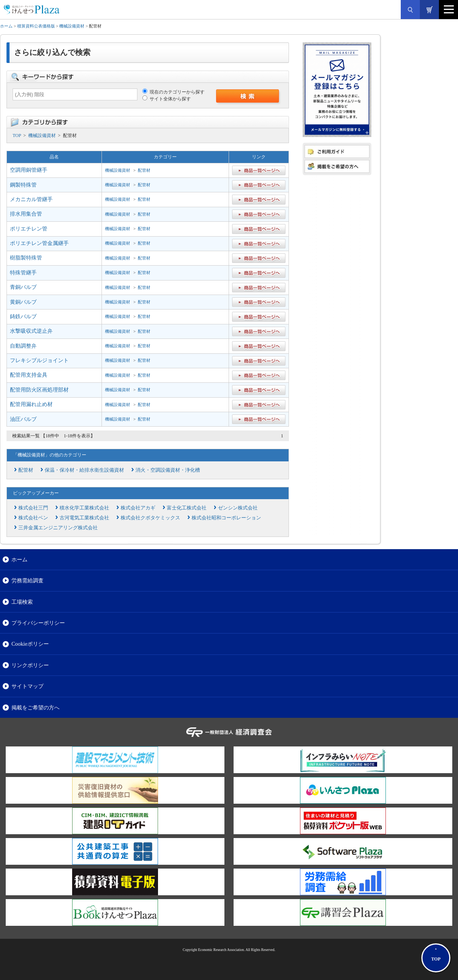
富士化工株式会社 (187, 508)
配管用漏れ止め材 (31, 404)
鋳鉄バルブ (23, 317)
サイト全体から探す (167, 99)
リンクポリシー (30, 665)
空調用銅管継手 (29, 170)
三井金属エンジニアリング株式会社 (58, 528)
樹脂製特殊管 (26, 258)
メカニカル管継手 (31, 199)
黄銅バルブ (23, 302)
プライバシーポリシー (38, 623)
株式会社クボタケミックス (150, 518)
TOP (17, 135)
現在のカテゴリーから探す (173, 92)
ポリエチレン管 (29, 229)
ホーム (6, 26)
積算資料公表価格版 (36, 26)
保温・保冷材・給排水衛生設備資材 (84, 470)
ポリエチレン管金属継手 (39, 243)
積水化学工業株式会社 (84, 508)
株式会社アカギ (138, 508)
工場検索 (22, 602)
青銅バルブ (23, 287)
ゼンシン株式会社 (238, 508)
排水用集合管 (26, 214)
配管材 (144, 170)
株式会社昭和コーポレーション (226, 518)
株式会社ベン (33, 518)
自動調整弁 (23, 346)
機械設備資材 (72, 26)
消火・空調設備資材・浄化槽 (168, 470)
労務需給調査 (27, 580)
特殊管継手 (23, 273)
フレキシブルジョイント (39, 360)
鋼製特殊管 (23, 185)
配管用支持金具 (29, 375)
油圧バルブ (23, 419)
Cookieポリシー (30, 644)
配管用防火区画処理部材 (39, 390)
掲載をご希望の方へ (35, 708)
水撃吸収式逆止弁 (31, 331)
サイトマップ (27, 686)
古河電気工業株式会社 (84, 518)
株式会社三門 (33, 508)
